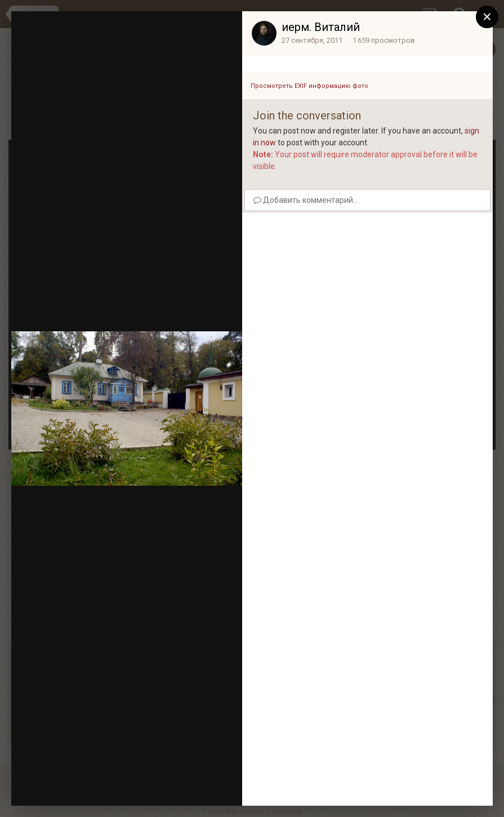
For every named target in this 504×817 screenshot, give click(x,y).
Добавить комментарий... (306, 200)
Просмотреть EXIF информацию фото (309, 86)
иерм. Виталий (321, 27)
